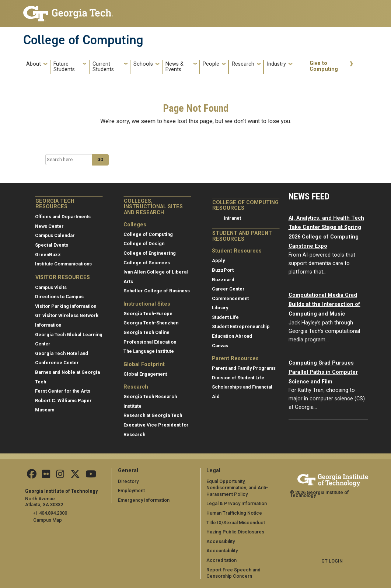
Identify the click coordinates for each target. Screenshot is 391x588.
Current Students (103, 67)
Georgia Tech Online (146, 332)
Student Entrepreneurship (241, 326)
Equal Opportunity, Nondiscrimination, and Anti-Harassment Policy (237, 488)
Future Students (64, 67)
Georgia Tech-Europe (148, 314)
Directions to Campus (59, 297)
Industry (276, 64)
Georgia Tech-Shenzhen (151, 323)
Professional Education (150, 342)
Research (243, 64)
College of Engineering (150, 253)
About (34, 64)
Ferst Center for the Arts (63, 391)
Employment (131, 490)
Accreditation (221, 560)
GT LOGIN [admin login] (332, 561)
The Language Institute (149, 351)
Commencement (230, 298)
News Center (49, 226)
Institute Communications (63, 264)
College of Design (144, 243)
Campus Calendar (55, 235)
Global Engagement (145, 374)
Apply (218, 260)
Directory (128, 481)
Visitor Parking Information (66, 306)
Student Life (225, 317)
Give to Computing (324, 66)
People (211, 64)
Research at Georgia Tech (153, 415)
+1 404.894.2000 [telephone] (50, 513)
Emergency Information (144, 500)
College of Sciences (147, 263)
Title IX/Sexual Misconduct (236, 523)
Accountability (222, 551)
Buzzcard (223, 280)
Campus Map (48, 520)
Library (220, 308)
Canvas (220, 346)
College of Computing (83, 40)
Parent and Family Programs (244, 368)
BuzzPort (223, 270)
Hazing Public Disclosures (235, 532)
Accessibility (221, 541)
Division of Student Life (238, 378)
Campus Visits (51, 287)
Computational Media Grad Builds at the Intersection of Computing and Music (324, 305)
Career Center (228, 289)
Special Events (52, 245)
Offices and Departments (63, 217)
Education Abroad (232, 336)
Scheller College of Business (157, 291)
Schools (143, 64)
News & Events (174, 67)
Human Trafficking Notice (234, 513)
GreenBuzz (48, 255)
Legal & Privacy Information (236, 503)
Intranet (232, 218)
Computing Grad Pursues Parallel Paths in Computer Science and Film (323, 372)
